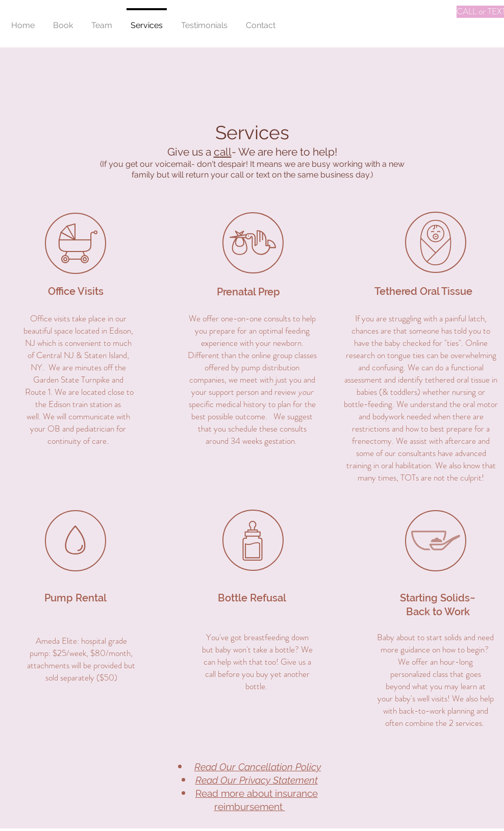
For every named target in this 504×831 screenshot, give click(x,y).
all (226, 152)
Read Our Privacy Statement (257, 780)
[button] (63, 21)
